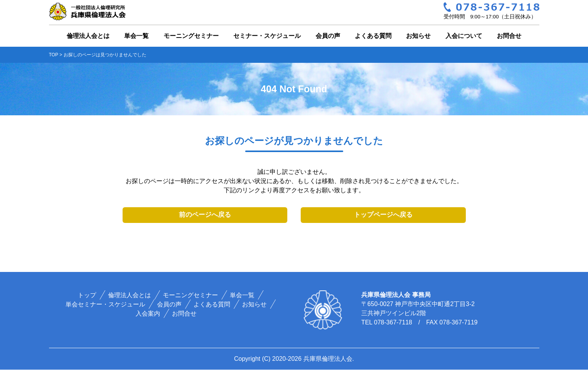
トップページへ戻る (383, 215)
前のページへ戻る (205, 215)
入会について (464, 36)
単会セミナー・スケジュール (105, 305)
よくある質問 (373, 36)
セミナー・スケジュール (267, 36)
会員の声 (328, 36)
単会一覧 (136, 36)
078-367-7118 (393, 323)
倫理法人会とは (88, 36)
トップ (87, 296)
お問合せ (509, 36)
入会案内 (148, 314)
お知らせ (418, 36)
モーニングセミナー (191, 36)
